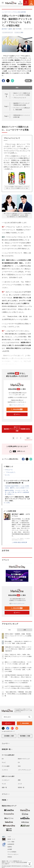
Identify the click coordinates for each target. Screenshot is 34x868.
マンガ (4, 784)
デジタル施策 (6, 766)
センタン (8, 475)
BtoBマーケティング (24, 759)
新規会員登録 (17, 409)
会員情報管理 (11, 844)
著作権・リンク (11, 839)
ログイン (17, 414)
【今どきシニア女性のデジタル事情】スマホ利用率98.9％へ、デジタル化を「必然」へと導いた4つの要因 (18, 670)
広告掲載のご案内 (9, 736)
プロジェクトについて (20, 98)
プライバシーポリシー (13, 854)
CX (19, 762)
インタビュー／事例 (19, 32)
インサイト (5, 770)
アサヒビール (9, 470)
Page (6, 106)
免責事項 (10, 847)
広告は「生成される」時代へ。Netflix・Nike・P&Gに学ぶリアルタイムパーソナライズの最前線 (18, 656)
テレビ (4, 762)
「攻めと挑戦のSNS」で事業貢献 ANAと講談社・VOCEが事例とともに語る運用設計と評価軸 (18, 694)
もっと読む (7, 503)
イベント (6, 794)
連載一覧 (4, 787)
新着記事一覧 (7, 749)
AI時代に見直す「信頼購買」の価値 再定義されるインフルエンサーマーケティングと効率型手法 (18, 636)
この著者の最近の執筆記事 (19, 542)
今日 (9, 630)
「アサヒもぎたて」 (11, 472)
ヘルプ (9, 837)
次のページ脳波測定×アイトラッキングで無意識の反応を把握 (17, 429)
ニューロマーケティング (8, 32)
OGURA (18, 29)
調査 (19, 780)
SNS (19, 766)
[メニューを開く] (3, 3)
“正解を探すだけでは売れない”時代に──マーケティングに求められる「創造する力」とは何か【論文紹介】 (18, 649)
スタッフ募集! (11, 842)
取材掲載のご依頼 (25, 736)
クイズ (20, 784)
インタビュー (6, 780)
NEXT (29, 438)
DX (3, 759)
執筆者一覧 (21, 787)
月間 (25, 630)
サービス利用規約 (12, 852)
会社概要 (10, 849)
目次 (23, 88)
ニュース (6, 744)
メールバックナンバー (17, 405)
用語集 (5, 800)
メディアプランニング (24, 770)
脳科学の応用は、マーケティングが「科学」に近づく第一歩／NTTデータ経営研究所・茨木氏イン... (17, 492)
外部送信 (10, 857)
